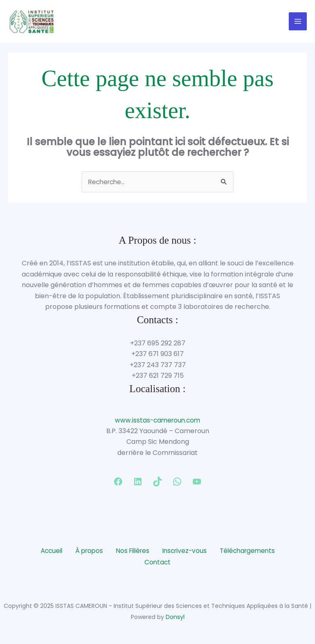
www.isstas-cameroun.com (157, 423)
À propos (86, 552)
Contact (157, 563)
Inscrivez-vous (186, 552)
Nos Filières (131, 552)
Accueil (46, 552)
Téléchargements (251, 552)
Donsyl (175, 618)
